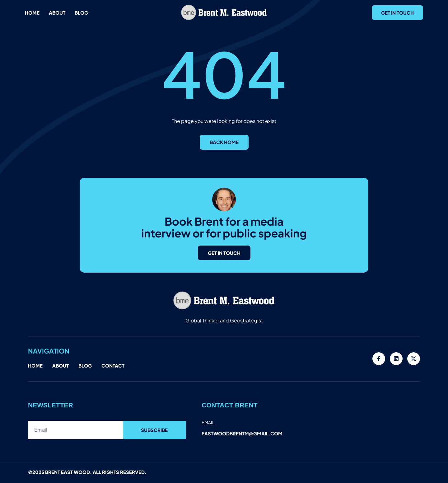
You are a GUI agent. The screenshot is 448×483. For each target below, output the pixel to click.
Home (32, 13)
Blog (81, 13)
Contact (113, 366)
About (57, 13)
